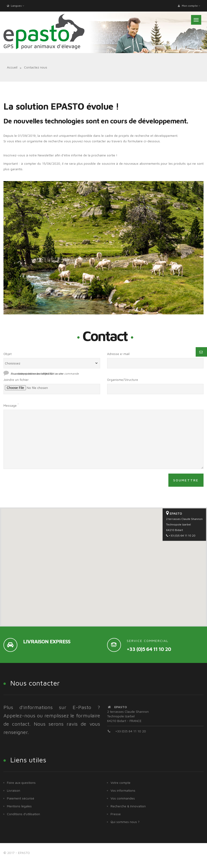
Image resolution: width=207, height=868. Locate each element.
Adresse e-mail (118, 354)
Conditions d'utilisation (23, 814)
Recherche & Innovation (128, 806)
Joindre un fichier (16, 380)
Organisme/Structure (123, 380)
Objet (8, 354)
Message (11, 405)
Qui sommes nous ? (125, 822)
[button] (104, 563)
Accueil (12, 67)
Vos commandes (123, 798)
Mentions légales (19, 806)
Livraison (14, 790)
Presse (116, 814)
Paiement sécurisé (21, 798)
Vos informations (123, 790)
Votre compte (120, 783)
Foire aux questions (21, 783)
